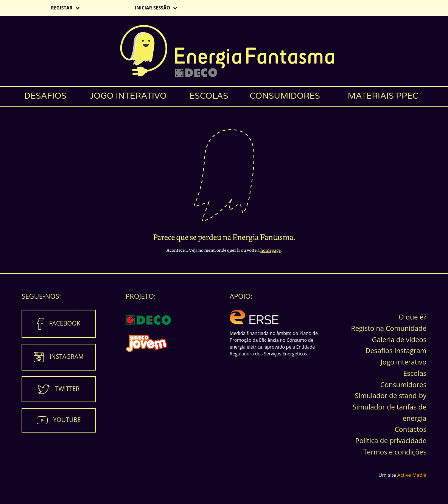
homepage (271, 250)
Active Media (412, 475)
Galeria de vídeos (399, 340)
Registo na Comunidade (389, 328)
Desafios (45, 96)
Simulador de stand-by (391, 395)
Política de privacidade (391, 440)
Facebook (65, 323)
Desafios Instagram (396, 350)
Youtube (67, 420)
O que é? (413, 317)
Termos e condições (395, 452)
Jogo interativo (128, 96)
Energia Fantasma (224, 51)
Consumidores (285, 96)
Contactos (411, 429)
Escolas (209, 96)
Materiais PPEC (383, 96)
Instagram (67, 357)
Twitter (67, 389)
